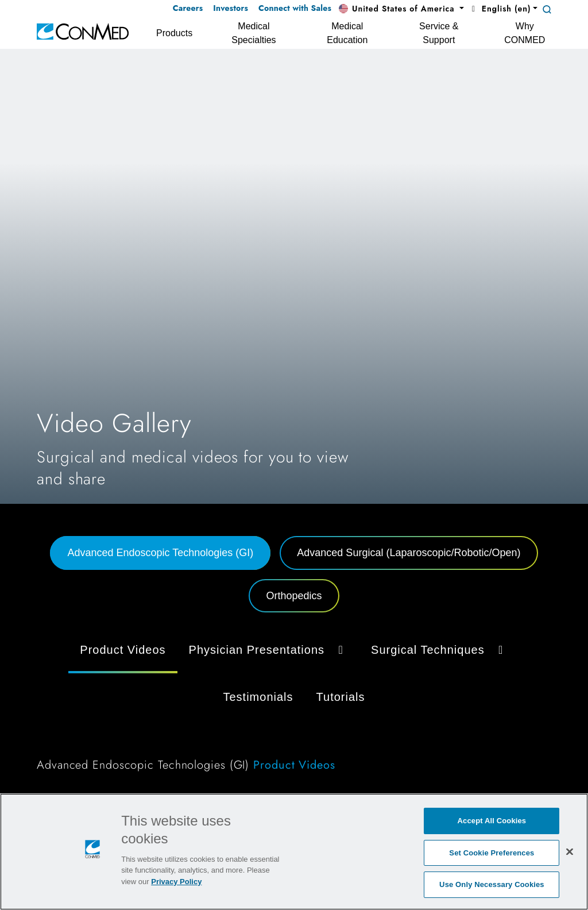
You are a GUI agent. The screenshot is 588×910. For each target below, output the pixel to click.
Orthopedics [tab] (294, 596)
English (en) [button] (500, 9)
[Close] (570, 851)
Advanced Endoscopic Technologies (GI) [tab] (160, 553)
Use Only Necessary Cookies (492, 884)
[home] (83, 31)
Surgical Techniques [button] (440, 650)
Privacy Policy (176, 882)
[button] (401, 9)
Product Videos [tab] (123, 650)
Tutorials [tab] (341, 697)
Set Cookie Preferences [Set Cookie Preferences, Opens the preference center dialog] (492, 853)
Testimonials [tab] (258, 697)
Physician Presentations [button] (268, 650)
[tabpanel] (294, 707)
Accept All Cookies (492, 821)
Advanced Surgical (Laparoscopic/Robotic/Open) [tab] (409, 553)
